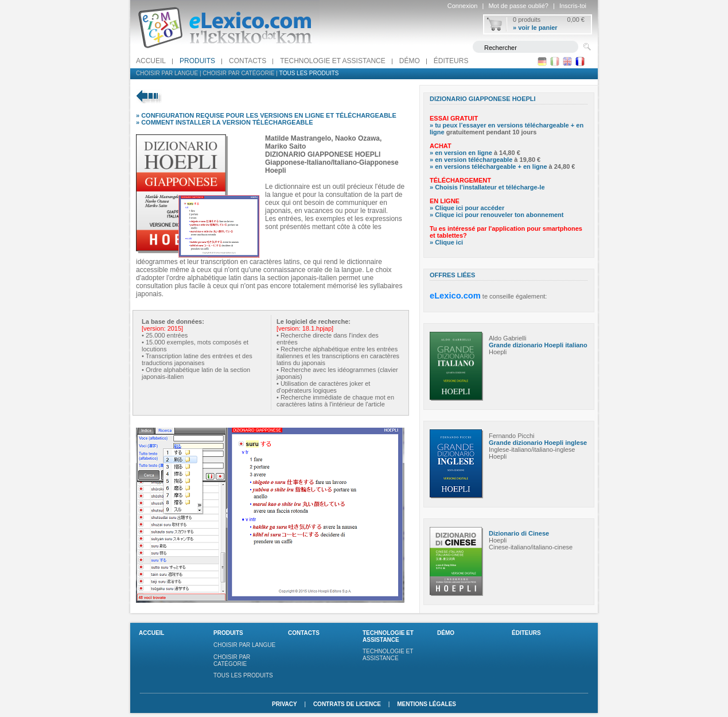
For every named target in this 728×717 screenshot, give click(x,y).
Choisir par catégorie (238, 73)
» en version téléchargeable (471, 160)
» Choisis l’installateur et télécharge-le (487, 187)
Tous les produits (309, 73)
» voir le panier (535, 28)
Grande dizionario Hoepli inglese (538, 443)
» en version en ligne (461, 153)
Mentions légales (427, 704)
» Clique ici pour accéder (467, 208)
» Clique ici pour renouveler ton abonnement (497, 215)
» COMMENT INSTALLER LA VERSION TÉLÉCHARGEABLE (225, 122)
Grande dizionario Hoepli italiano (538, 345)
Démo (410, 61)
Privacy (285, 704)
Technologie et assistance (333, 61)
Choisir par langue (167, 73)
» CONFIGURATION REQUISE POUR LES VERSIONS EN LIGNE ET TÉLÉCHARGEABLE (266, 115)
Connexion (463, 6)
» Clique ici (446, 242)
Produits (197, 61)
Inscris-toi (573, 6)
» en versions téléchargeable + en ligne (488, 166)
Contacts (248, 61)
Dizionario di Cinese (519, 533)
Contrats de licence (347, 704)
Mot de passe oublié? (518, 6)
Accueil (151, 61)
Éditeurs (451, 61)
